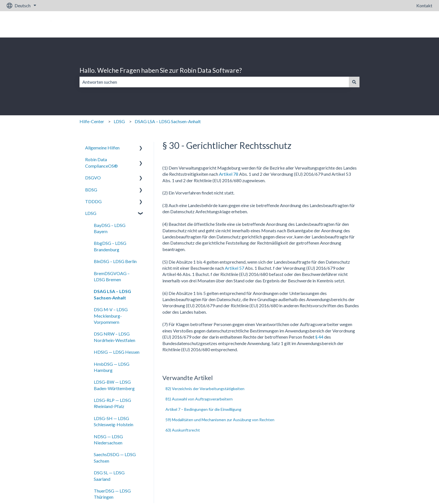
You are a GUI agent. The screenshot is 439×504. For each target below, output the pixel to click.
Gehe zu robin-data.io (406, 24)
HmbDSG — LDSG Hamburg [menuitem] (112, 367)
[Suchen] (354, 82)
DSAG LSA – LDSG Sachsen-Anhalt (168, 121)
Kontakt (424, 5)
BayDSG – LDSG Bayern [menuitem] (110, 228)
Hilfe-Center (92, 121)
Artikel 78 (229, 174)
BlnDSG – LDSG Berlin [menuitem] (115, 261)
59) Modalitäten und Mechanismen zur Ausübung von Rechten (220, 420)
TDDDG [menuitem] (93, 201)
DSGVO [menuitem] (93, 178)
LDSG (119, 121)
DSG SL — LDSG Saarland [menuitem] (109, 476)
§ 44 (319, 337)
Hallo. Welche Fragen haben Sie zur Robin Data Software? (161, 70)
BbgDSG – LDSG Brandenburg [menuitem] (110, 246)
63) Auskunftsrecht (183, 430)
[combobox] (214, 82)
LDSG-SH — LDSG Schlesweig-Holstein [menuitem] (114, 421)
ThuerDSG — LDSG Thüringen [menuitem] (112, 494)
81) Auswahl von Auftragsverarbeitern (199, 399)
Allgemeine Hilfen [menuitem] (102, 148)
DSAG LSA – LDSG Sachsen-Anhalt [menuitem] (112, 294)
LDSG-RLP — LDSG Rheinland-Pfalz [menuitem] (112, 403)
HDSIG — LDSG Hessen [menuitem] (117, 352)
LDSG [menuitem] (91, 213)
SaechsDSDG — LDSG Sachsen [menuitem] (115, 457)
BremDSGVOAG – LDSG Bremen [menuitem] (112, 276)
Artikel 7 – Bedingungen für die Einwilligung (203, 409)
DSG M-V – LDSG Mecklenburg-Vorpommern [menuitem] (111, 316)
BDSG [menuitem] (91, 190)
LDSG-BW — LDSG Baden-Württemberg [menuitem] (114, 385)
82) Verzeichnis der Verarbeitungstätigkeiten (205, 389)
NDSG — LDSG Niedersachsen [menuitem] (108, 439)
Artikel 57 (234, 268)
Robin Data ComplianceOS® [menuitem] (101, 162)
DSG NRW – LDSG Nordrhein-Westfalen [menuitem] (115, 337)
